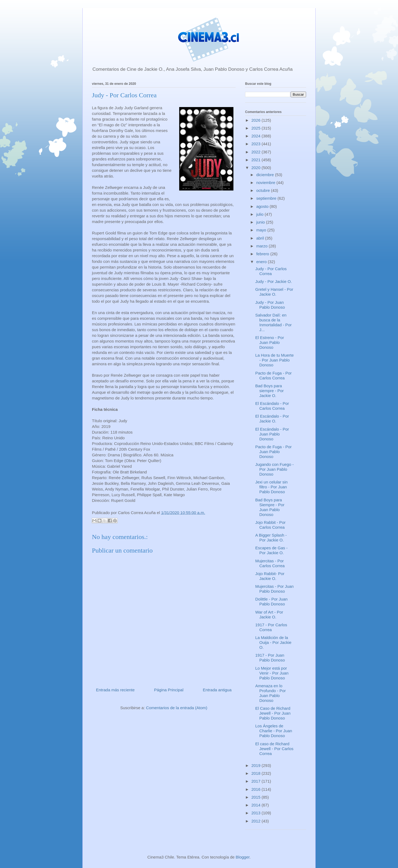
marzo (262, 246)
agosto (263, 206)
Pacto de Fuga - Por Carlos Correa (274, 375)
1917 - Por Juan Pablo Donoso (270, 658)
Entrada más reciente (115, 690)
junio (261, 222)
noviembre (266, 183)
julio (260, 214)
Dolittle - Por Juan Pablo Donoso (272, 601)
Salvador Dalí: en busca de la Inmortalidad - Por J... (274, 322)
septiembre (267, 198)
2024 (256, 136)
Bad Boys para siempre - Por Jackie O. (270, 391)
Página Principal (169, 690)
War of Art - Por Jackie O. (269, 614)
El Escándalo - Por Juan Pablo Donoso (272, 434)
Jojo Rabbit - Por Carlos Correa (271, 525)
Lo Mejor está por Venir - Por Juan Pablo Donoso (272, 673)
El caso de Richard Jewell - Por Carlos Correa (275, 749)
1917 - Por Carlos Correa (271, 627)
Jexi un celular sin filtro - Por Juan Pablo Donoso (272, 487)
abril (261, 238)
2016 (256, 789)
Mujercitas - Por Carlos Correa (270, 563)
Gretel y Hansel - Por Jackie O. (274, 292)
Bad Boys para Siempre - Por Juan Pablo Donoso (270, 507)
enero (262, 262)
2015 (256, 797)
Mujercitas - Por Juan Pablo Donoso (275, 589)
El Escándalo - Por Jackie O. (272, 419)
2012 (256, 821)
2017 (256, 781)
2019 (256, 765)
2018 (256, 773)
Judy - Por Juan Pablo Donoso (270, 305)
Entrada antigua (217, 690)
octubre (264, 190)
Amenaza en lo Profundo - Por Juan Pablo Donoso (271, 693)
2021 (256, 160)
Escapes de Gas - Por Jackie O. (272, 550)
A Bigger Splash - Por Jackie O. (271, 538)
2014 (256, 805)
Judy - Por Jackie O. (274, 281)
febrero (263, 254)
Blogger (243, 857)
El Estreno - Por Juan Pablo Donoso (270, 342)
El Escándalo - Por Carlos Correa (272, 406)
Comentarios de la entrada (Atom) (177, 708)
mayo (262, 230)
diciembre (266, 175)
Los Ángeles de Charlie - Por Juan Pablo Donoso (274, 731)
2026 (256, 120)
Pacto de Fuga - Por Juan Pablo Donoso (274, 452)
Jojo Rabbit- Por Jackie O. (270, 576)
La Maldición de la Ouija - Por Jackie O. (273, 642)
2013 (256, 813)
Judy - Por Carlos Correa (271, 271)
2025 (256, 128)
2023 (256, 144)
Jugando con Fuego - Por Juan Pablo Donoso (275, 469)
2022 (256, 152)
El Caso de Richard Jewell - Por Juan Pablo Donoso (273, 713)
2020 (256, 168)
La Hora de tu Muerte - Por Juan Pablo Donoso (275, 360)
